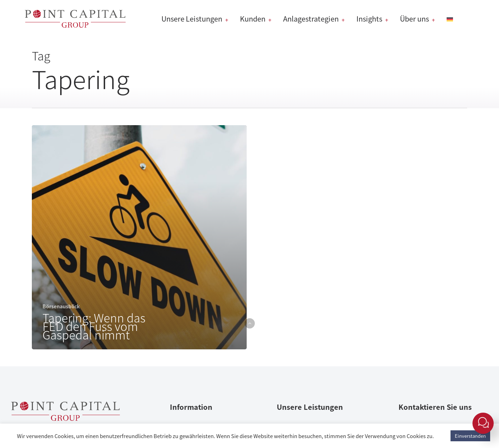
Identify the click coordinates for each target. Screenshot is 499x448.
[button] (250, 323)
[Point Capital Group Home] (65, 418)
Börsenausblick (61, 306)
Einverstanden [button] (470, 436)
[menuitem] (452, 19)
